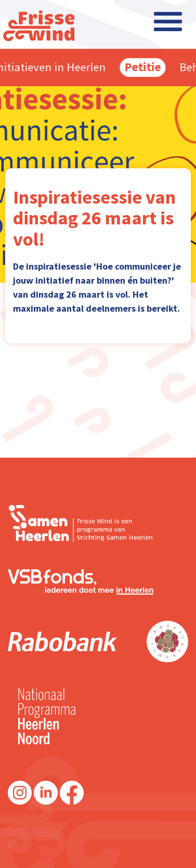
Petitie (146, 67)
